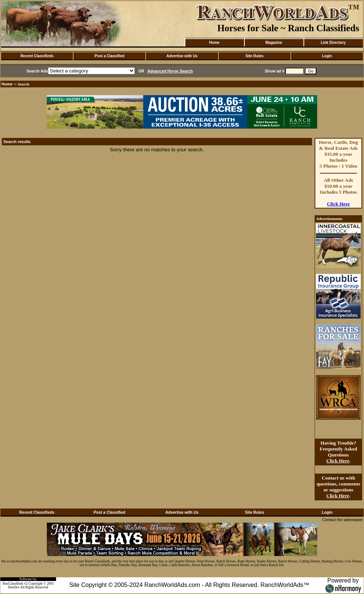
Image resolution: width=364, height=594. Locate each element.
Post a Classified (110, 56)
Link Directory (333, 43)
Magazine (274, 43)
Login (327, 56)
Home (214, 43)
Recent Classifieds (37, 56)
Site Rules (254, 56)
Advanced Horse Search (170, 71)
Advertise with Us (182, 56)
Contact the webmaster (342, 520)
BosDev (14, 587)
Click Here (338, 204)
